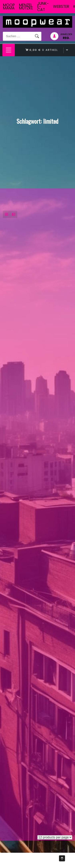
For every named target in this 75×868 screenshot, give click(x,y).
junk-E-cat (43, 7)
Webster (61, 7)
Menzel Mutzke (26, 7)
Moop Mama (9, 7)
